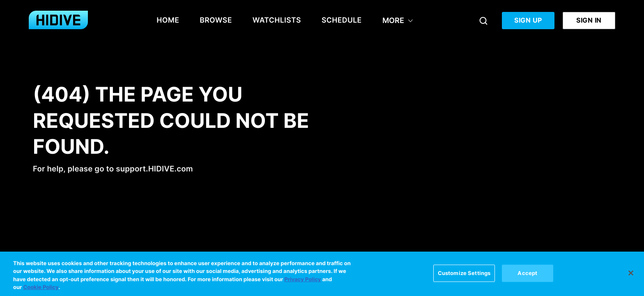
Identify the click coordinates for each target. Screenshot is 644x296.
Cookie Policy (41, 289)
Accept (527, 275)
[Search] (483, 21)
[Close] (631, 275)
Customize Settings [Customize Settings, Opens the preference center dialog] (464, 275)
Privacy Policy (302, 281)
